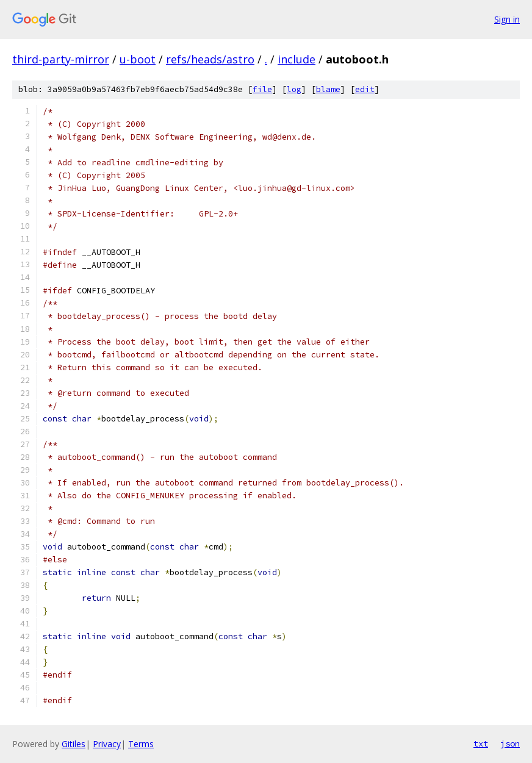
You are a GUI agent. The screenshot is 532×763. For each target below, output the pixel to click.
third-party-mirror (61, 59)
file (262, 89)
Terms (141, 744)
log (294, 89)
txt (481, 743)
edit (365, 89)
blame (328, 89)
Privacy (107, 744)
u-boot (138, 59)
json (510, 743)
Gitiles (74, 744)
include (297, 59)
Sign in (507, 19)
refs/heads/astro (210, 59)
